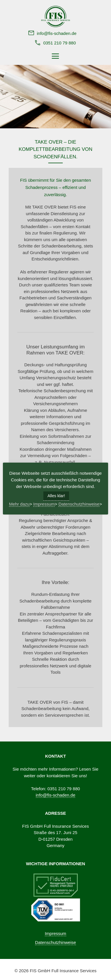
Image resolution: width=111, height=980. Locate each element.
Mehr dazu (19, 504)
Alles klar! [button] (56, 496)
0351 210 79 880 (60, 43)
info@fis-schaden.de (57, 33)
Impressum (55, 933)
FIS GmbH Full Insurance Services (63, 971)
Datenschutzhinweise (55, 942)
